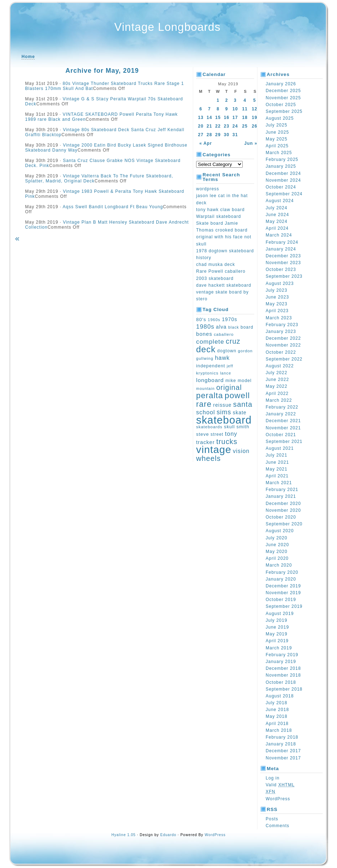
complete (210, 342)
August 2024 (280, 201)
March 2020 (279, 565)
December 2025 (283, 91)
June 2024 (277, 215)
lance (226, 373)
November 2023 (283, 263)
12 (254, 109)
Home (28, 57)
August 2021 (280, 448)
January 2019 (281, 662)
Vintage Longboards (168, 27)
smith (243, 427)
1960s (214, 320)
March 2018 (279, 730)
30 (226, 135)
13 (201, 118)
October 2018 (281, 682)
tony (231, 434)
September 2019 (284, 606)
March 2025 (279, 153)
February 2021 (282, 490)
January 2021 (281, 496)
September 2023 (284, 276)
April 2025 (277, 146)
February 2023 (282, 325)
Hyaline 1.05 (124, 835)
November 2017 (283, 758)
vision (241, 451)
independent (211, 366)
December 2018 (283, 668)
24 (235, 126)
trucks (227, 442)
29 (218, 135)
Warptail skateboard (219, 216)
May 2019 (277, 634)
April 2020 (277, 558)
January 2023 (281, 332)
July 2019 (276, 620)
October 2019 (281, 600)
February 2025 (282, 159)
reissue (222, 405)
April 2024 (277, 228)
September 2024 (284, 194)
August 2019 (280, 614)
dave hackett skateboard (224, 285)
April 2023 (277, 311)
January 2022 (281, 414)
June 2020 (277, 545)
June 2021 (277, 462)
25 (245, 126)
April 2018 (277, 724)
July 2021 (276, 455)
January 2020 (281, 579)
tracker (205, 442)
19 (254, 118)
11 (245, 109)
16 (226, 118)
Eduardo (168, 835)
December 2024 (283, 173)
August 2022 (280, 366)
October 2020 (281, 517)
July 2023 (276, 290)
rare (204, 404)
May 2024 (277, 221)
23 (226, 126)
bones (204, 334)
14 (209, 118)
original (229, 387)
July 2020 (276, 538)
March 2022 (279, 400)
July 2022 (276, 373)
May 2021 (277, 469)
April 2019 (277, 641)
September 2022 (284, 359)
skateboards (209, 427)
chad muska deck (215, 264)
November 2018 (283, 675)
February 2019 (282, 655)
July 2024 (276, 208)
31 (235, 135)
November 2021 (283, 428)
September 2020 (284, 524)
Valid (280, 785)
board (247, 327)
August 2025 (280, 118)
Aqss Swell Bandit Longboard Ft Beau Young (113, 207)
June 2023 (277, 297)
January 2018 (281, 744)
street (217, 434)
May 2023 (277, 304)
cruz (233, 341)
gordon (245, 351)
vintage (214, 449)
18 (245, 118)
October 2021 (281, 435)
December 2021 (283, 421)
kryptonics (207, 373)
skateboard (224, 420)
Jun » (251, 143)
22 (218, 126)
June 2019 (277, 627)
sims (224, 412)
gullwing (205, 358)
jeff (230, 366)
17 (235, 118)
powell (238, 395)
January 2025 (281, 166)
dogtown (227, 351)
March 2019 (279, 648)
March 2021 (279, 483)
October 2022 (281, 352)
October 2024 (281, 187)
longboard (210, 380)
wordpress (208, 189)
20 (201, 126)
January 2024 (281, 249)
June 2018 (277, 710)
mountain (205, 388)
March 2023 (279, 318)
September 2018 (284, 689)
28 (209, 135)
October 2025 (281, 105)
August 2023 (280, 283)
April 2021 (277, 476)
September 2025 (284, 111)
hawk (222, 358)
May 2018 (277, 716)
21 (209, 126)
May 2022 (277, 386)
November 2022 (283, 345)
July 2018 (276, 703)
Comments (277, 826)
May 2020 (277, 552)
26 (254, 126)
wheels (208, 458)
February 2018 (282, 737)
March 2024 (279, 235)
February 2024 (282, 242)
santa (243, 404)
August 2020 (280, 531)
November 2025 (283, 98)
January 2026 (281, 84)
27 (201, 135)
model (245, 381)
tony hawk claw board (220, 210)
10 (235, 109)
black (234, 327)
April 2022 (277, 394)
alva (221, 327)
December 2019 (283, 586)
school (206, 412)
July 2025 (276, 125)
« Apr (206, 143)
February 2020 (282, 572)
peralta (210, 395)
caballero (224, 334)
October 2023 (281, 270)
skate (239, 412)
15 (218, 118)
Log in (273, 778)
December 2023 (283, 256)
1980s (205, 327)
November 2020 (283, 510)
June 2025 (277, 132)
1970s (230, 319)
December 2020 (283, 504)
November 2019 (283, 593)
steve (203, 434)
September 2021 (284, 442)
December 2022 (283, 338)
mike (231, 381)
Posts (272, 819)
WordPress (278, 799)
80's (201, 319)
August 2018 (280, 696)
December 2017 (283, 751)
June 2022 (277, 380)
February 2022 (282, 407)
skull (229, 427)
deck (206, 349)
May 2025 (277, 139)
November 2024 (283, 180)
